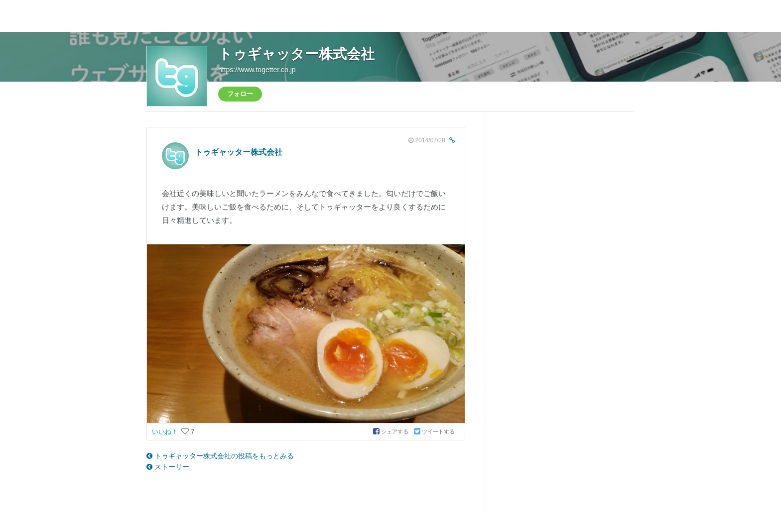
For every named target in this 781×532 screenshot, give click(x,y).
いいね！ (166, 432)
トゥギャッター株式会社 (296, 54)
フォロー (240, 94)
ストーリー (168, 467)
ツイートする (434, 431)
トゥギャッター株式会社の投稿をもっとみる (220, 456)
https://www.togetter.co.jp (257, 70)
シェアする (391, 431)
